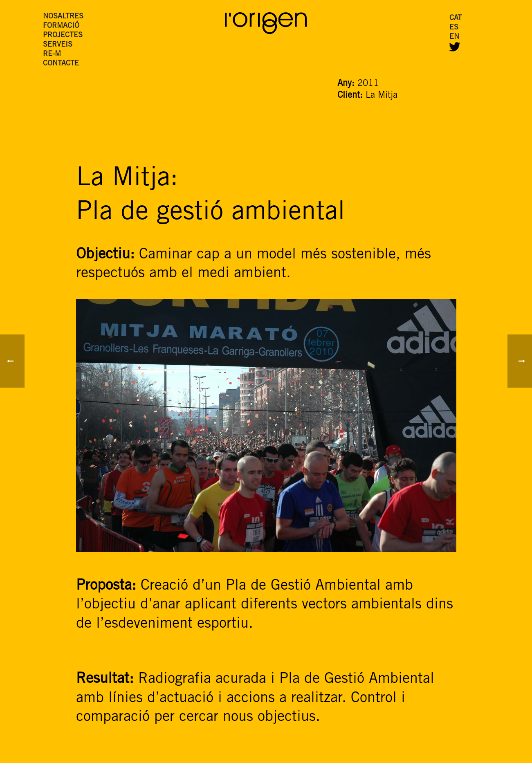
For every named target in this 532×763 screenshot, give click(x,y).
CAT (456, 18)
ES (454, 27)
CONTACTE (61, 63)
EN (454, 37)
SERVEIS (58, 45)
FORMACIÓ (61, 26)
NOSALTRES (63, 16)
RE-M (52, 54)
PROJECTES (63, 35)
